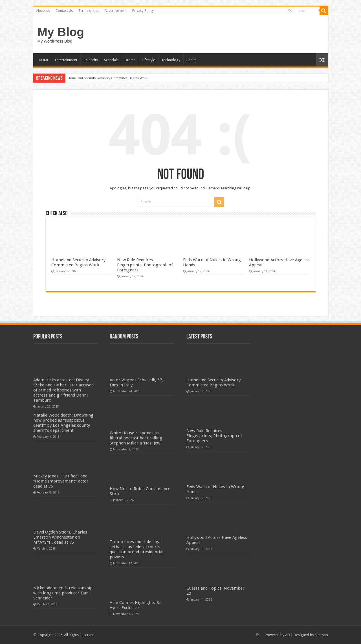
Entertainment (66, 60)
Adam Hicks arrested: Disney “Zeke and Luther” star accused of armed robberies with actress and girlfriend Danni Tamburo (63, 390)
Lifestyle (148, 60)
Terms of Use (89, 11)
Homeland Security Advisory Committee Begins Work (108, 78)
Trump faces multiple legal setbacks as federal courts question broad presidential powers (137, 549)
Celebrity (91, 60)
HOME (44, 60)
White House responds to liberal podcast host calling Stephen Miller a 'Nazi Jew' (136, 438)
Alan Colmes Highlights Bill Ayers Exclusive (136, 605)
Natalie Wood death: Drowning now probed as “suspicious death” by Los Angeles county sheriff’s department (63, 423)
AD (288, 635)
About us (43, 11)
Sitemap (321, 635)
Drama (130, 60)
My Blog (61, 32)
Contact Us (64, 11)
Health (191, 60)
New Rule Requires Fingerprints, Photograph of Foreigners (145, 265)
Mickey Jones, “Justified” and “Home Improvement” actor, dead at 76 (61, 481)
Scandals (111, 60)
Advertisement (116, 11)
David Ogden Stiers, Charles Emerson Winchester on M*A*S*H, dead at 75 (60, 537)
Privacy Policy (143, 11)
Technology (171, 60)
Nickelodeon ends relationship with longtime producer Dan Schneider (63, 593)
